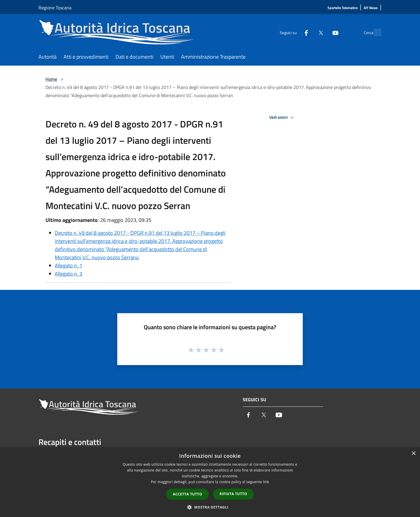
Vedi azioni (282, 118)
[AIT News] (371, 8)
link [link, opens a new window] (266, 482)
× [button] (413, 454)
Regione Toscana (55, 8)
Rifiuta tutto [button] (233, 494)
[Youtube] (323, 32)
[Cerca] (374, 32)
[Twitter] (308, 32)
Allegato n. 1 (69, 265)
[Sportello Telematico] (343, 8)
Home (51, 79)
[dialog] (210, 482)
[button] (210, 507)
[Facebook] (293, 32)
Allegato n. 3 (69, 274)
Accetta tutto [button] (188, 494)
